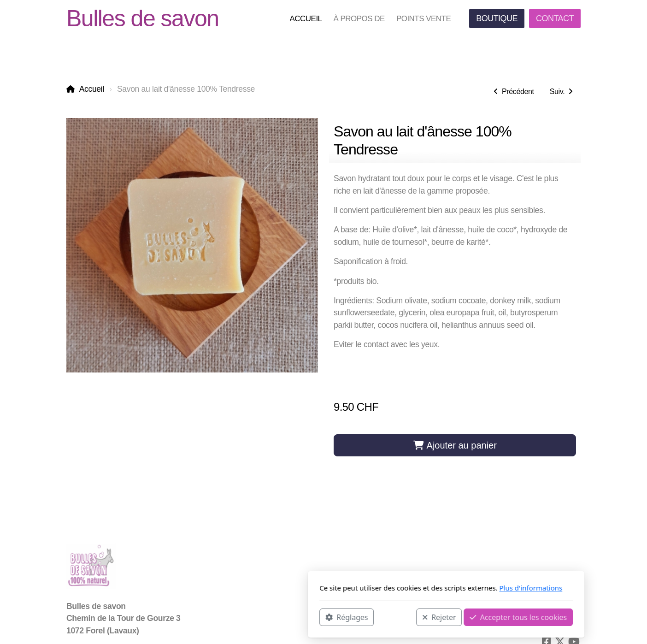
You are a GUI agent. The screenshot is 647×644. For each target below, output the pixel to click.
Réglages (224, 617)
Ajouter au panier (455, 445)
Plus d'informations (408, 588)
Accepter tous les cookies (396, 617)
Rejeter (317, 617)
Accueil (92, 89)
